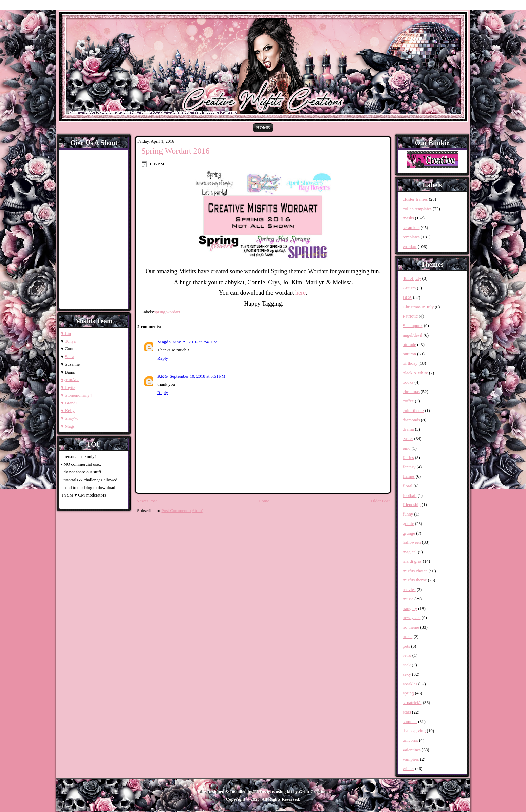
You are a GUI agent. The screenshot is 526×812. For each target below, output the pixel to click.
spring (160, 312)
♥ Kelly (68, 410)
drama (408, 429)
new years (412, 618)
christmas (411, 391)
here (300, 293)
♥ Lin (66, 333)
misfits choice (415, 571)
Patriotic (410, 316)
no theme (411, 627)
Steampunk (413, 326)
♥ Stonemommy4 (76, 395)
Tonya (70, 341)
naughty (410, 608)
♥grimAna (70, 380)
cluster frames (415, 199)
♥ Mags (68, 426)
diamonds (411, 420)
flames (409, 476)
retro (407, 655)
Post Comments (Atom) (183, 511)
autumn (409, 354)
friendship (412, 504)
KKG (163, 376)
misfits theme (415, 580)
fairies (408, 458)
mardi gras (412, 561)
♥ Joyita (68, 387)
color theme (413, 410)
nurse (408, 637)
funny (408, 514)
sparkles (410, 684)
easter (408, 439)
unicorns (410, 740)
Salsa (69, 356)
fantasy (409, 467)
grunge (409, 533)
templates (411, 237)
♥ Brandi (69, 403)
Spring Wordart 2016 (175, 151)
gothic (408, 524)
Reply (163, 358)
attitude (409, 345)
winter (408, 768)
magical (410, 552)
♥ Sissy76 (70, 418)
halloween (412, 542)
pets (406, 646)
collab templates (417, 209)
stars (407, 712)
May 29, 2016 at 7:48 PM (195, 342)
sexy (407, 674)
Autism (409, 288)
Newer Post (147, 501)
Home (263, 128)
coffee (408, 401)
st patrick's (412, 702)
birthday (410, 363)
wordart (173, 312)
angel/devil (413, 335)
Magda (164, 342)
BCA (407, 297)
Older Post (380, 501)
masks (408, 218)
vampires (411, 759)
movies (409, 589)
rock (407, 665)
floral (408, 486)
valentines (412, 750)
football (410, 495)
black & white (415, 373)
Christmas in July (418, 307)
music (408, 599)
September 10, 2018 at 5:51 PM (198, 376)
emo (407, 448)
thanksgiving (414, 731)
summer (410, 721)
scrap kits (411, 227)
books (408, 382)
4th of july (412, 278)
